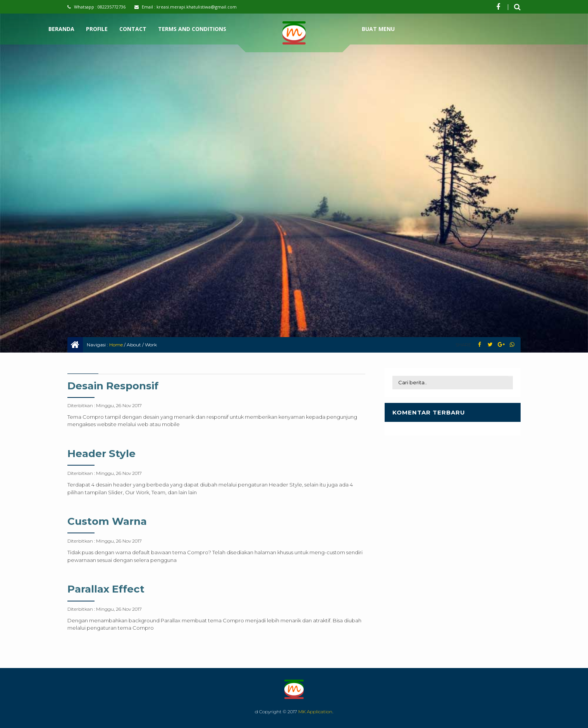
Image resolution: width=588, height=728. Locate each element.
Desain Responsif (113, 386)
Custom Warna (107, 521)
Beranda (61, 29)
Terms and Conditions (192, 29)
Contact (133, 29)
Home (116, 345)
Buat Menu (378, 29)
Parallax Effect (106, 589)
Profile (97, 29)
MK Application (315, 712)
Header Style (101, 454)
